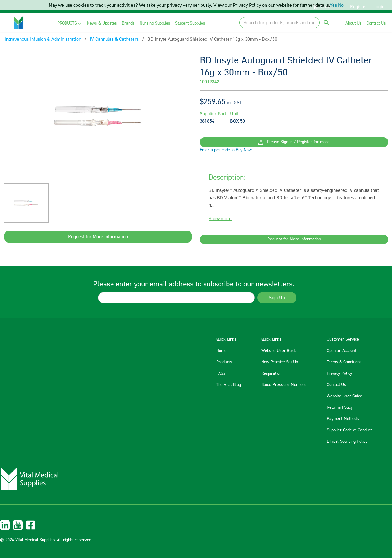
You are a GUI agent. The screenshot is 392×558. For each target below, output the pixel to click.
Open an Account (341, 351)
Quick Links (226, 339)
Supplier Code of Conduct (349, 430)
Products (224, 362)
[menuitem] (70, 23)
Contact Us (336, 385)
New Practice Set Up (280, 362)
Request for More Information (98, 237)
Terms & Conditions (344, 362)
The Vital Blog (229, 385)
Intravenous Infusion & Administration (43, 39)
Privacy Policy (339, 373)
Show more (220, 229)
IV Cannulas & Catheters (114, 39)
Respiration (271, 373)
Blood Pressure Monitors (284, 385)
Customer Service (343, 339)
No (341, 5)
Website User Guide (279, 351)
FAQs (221, 373)
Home (221, 351)
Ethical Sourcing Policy (347, 441)
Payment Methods (343, 419)
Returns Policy (340, 407)
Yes (333, 5)
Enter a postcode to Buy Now (226, 160)
